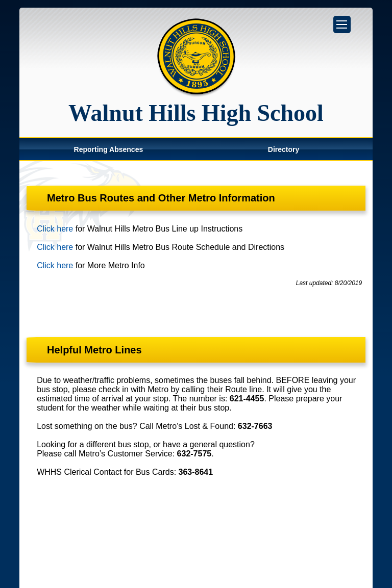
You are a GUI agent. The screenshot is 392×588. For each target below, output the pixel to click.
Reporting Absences (109, 149)
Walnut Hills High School (196, 113)
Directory (284, 149)
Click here (55, 229)
